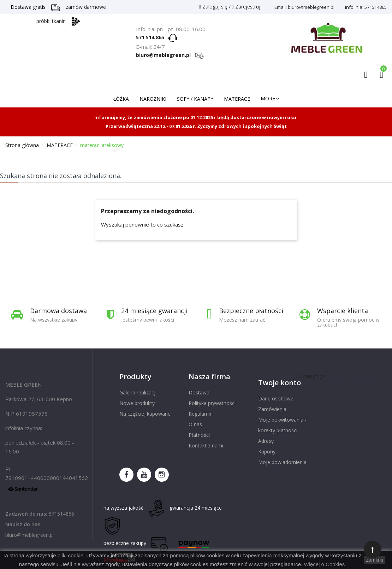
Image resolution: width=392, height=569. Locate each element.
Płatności (199, 435)
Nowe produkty (137, 403)
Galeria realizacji (138, 392)
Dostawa (199, 392)
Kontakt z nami (206, 445)
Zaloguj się (214, 7)
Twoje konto (280, 383)
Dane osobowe (276, 398)
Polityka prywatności (212, 403)
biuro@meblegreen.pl (170, 55)
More (268, 98)
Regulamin (201, 414)
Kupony (267, 451)
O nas (195, 424)
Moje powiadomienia (282, 462)
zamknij (375, 560)
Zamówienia (272, 409)
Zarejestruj (246, 7)
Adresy (266, 441)
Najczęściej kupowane (145, 414)
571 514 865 (152, 37)
